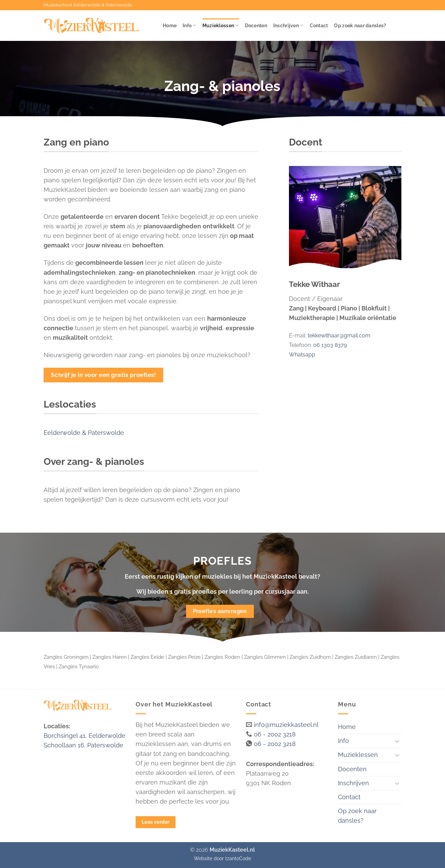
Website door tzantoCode (222, 858)
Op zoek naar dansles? (360, 26)
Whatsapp (302, 355)
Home (170, 26)
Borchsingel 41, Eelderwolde (85, 736)
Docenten (256, 26)
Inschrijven (288, 25)
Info (189, 25)
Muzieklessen (221, 25)
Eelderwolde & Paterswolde (84, 433)
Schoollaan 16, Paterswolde (83, 745)
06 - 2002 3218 (275, 734)
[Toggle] (397, 741)
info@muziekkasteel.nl (286, 725)
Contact (319, 26)
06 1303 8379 (330, 345)
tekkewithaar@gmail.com (339, 336)
